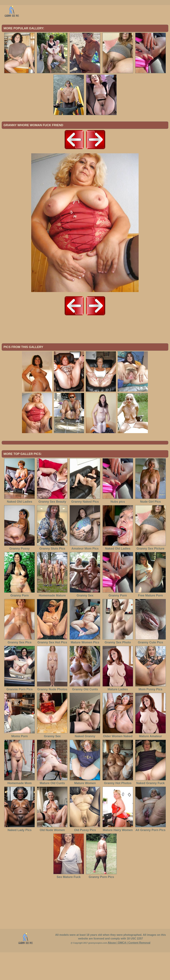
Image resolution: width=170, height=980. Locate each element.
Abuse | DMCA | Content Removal (129, 970)
